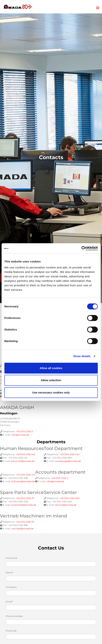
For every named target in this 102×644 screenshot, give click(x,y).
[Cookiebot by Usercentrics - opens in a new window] (81, 248)
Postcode (11, 631)
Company (11, 587)
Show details (82, 356)
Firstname (11, 558)
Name (10, 573)
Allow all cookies (51, 368)
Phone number (14, 616)
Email (9, 602)
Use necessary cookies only (51, 392)
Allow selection (51, 380)
